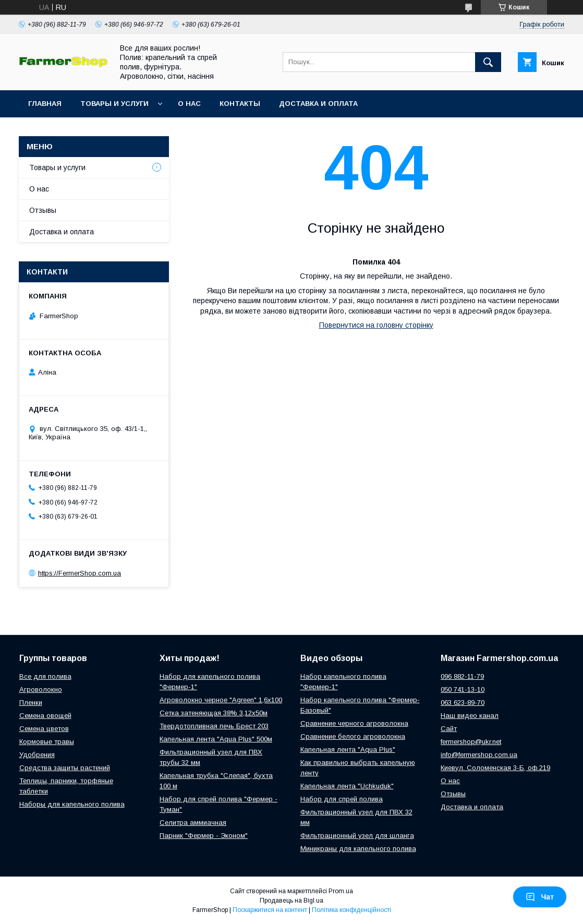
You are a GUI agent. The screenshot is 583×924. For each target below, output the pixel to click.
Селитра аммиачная (193, 823)
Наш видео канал (470, 716)
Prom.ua (341, 891)
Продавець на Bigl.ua (291, 901)
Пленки (31, 703)
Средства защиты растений (65, 768)
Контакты (240, 104)
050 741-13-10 (463, 689)
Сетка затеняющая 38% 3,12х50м (214, 713)
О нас (189, 104)
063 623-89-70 (463, 703)
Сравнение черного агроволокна (354, 723)
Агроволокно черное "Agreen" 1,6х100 (221, 700)
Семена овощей (45, 716)
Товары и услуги (114, 104)
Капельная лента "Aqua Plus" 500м (216, 739)
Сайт (449, 729)
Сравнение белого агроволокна (353, 736)
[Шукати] (488, 62)
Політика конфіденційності (351, 910)
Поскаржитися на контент (270, 910)
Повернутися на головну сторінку (376, 325)
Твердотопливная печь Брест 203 (214, 726)
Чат (540, 897)
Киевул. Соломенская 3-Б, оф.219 (495, 768)
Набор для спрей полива (342, 799)
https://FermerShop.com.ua (80, 573)
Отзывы (43, 210)
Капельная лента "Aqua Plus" (348, 749)
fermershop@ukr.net (471, 742)
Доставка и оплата (318, 104)
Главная (45, 104)
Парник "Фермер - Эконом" (204, 836)
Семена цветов (44, 729)
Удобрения (37, 755)
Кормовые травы (47, 742)
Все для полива (45, 676)
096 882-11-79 (462, 676)
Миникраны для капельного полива (358, 849)
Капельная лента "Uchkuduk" (347, 786)
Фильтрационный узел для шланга (357, 836)
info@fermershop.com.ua (479, 755)
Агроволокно (41, 689)
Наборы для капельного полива (72, 804)
